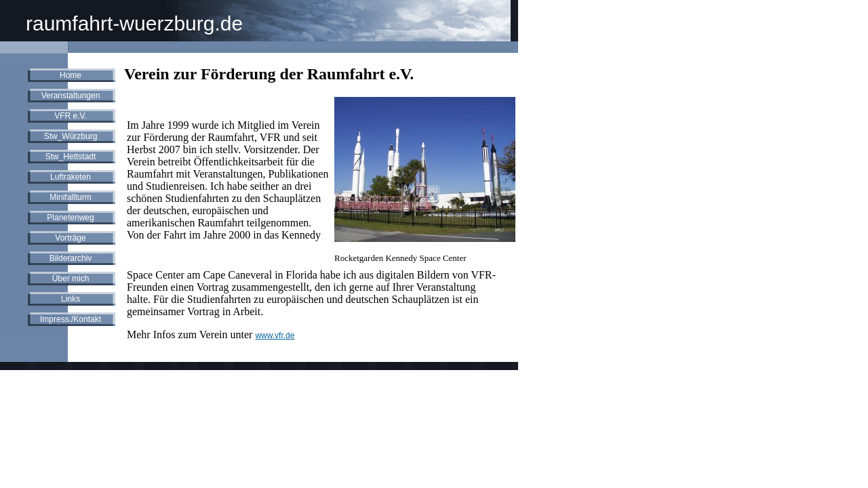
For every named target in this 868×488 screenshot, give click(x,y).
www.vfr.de (275, 335)
